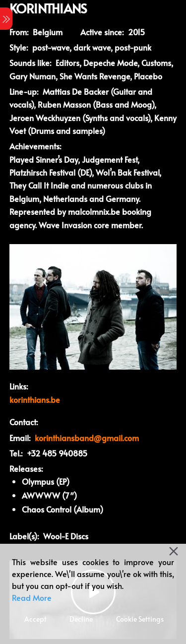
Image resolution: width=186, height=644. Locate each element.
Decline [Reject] (81, 619)
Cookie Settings (140, 619)
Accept (35, 619)
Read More (32, 597)
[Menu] (6, 19)
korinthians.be (35, 399)
